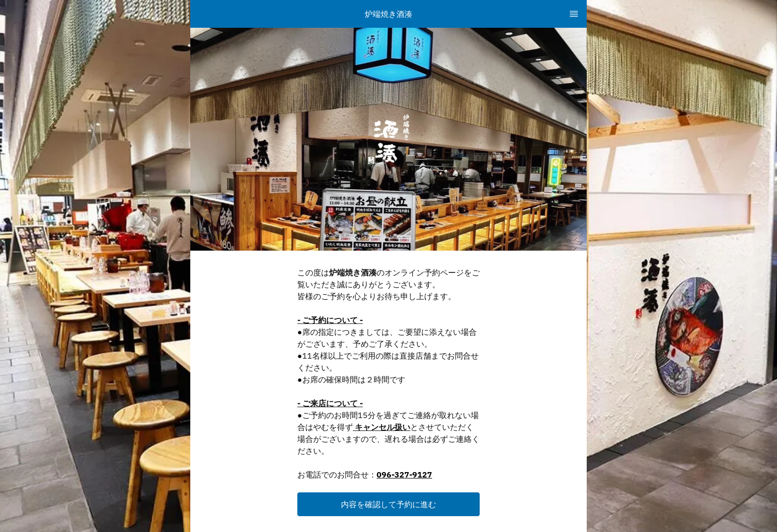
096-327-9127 (404, 475)
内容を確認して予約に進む (388, 504)
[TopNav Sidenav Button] (574, 14)
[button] (388, 504)
